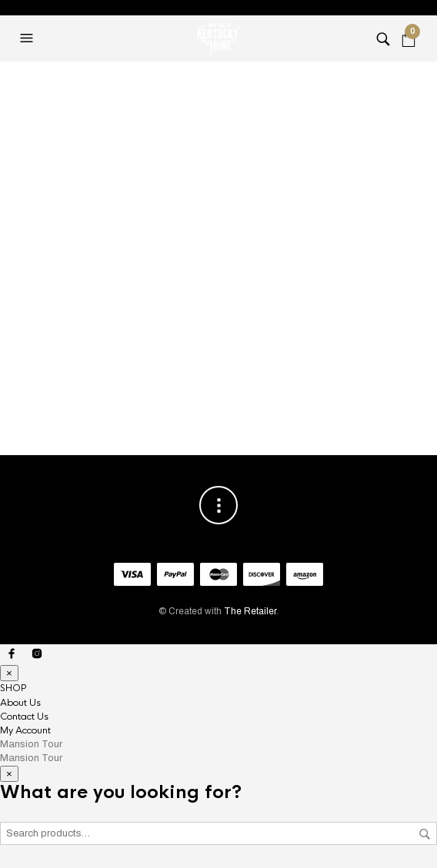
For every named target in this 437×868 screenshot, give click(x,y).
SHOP (13, 688)
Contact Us (24, 717)
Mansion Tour (31, 744)
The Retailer (250, 611)
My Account (25, 730)
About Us (20, 703)
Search (425, 834)
